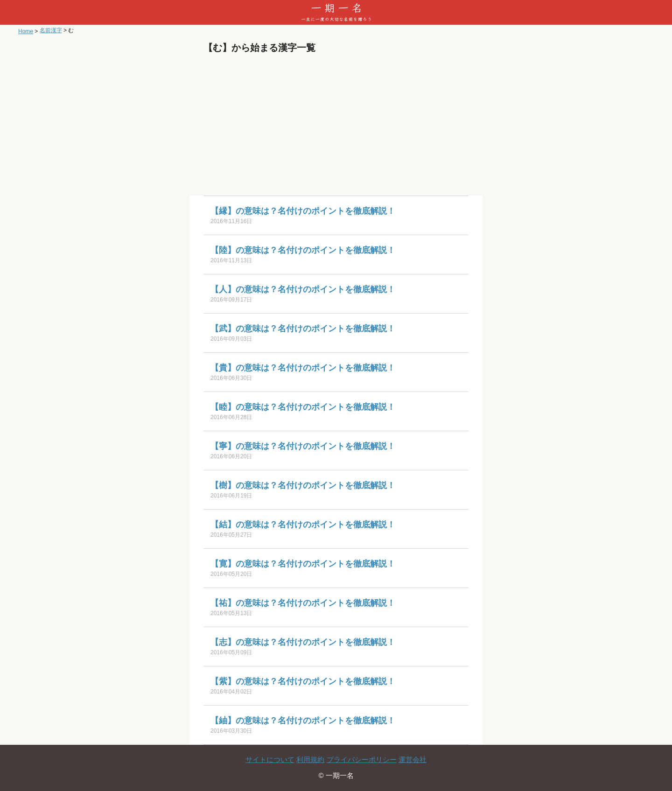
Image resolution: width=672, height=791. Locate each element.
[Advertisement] (336, 126)
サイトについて (270, 759)
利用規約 (310, 759)
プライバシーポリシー (362, 759)
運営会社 (413, 759)
